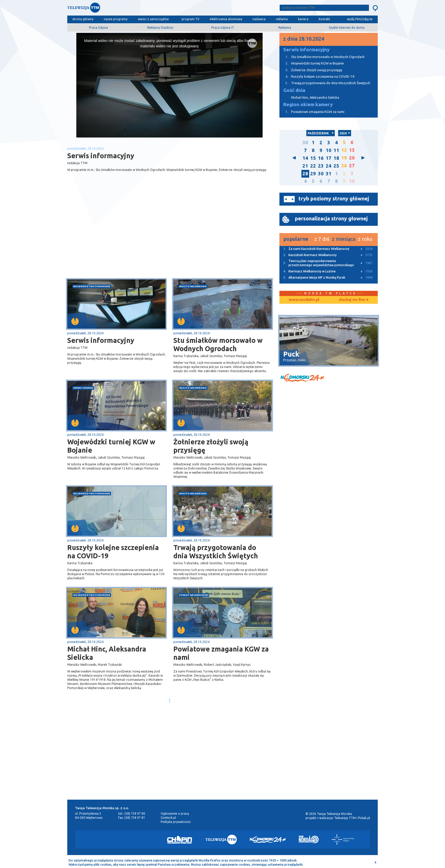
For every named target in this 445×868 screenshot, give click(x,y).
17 (329, 158)
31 (329, 174)
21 (305, 166)
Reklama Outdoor (160, 28)
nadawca (259, 19)
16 (321, 158)
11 (336, 150)
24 (329, 166)
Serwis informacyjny (101, 340)
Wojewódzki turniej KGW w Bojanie (111, 446)
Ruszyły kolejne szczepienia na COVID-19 (113, 552)
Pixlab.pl (364, 818)
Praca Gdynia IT (223, 28)
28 (305, 174)
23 (321, 166)
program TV (191, 19)
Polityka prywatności (176, 822)
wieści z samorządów (153, 19)
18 (336, 158)
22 (313, 166)
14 (305, 158)
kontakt (324, 19)
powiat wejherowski (194, 595)
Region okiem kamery (308, 104)
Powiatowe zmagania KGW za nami (221, 653)
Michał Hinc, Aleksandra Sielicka (107, 653)
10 (329, 150)
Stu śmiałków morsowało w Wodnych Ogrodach (218, 344)
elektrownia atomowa (226, 19)
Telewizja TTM (345, 818)
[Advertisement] (118, 237)
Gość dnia (294, 90)
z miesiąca (344, 239)
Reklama (285, 28)
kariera (303, 19)
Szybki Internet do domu (347, 28)
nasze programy (116, 19)
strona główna (83, 19)
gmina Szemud (83, 388)
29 (313, 174)
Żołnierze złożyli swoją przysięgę (211, 446)
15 (313, 158)
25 (336, 166)
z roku (365, 239)
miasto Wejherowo (193, 286)
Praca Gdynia (98, 28)
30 (305, 143)
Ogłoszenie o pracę (175, 813)
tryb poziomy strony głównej (334, 198)
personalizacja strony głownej (331, 218)
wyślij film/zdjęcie (360, 19)
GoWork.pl (168, 818)
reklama (282, 19)
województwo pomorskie (92, 286)
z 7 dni (322, 239)
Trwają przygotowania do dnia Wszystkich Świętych (216, 552)
